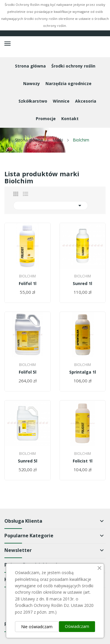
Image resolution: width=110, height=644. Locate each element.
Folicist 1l (83, 461)
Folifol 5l (28, 372)
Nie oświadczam (37, 627)
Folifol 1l (28, 284)
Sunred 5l (28, 461)
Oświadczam (77, 626)
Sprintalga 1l (83, 372)
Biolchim (27, 276)
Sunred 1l (82, 284)
